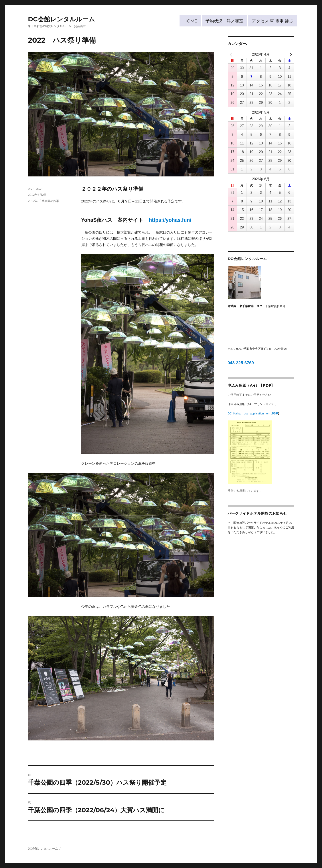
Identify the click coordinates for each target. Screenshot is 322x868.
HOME (190, 21)
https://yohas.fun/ (170, 220)
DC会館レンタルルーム (61, 19)
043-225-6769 (241, 363)
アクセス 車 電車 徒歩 (273, 21)
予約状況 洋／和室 (224, 21)
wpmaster (35, 188)
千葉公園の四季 (49, 201)
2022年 (33, 201)
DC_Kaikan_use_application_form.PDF (253, 413)
